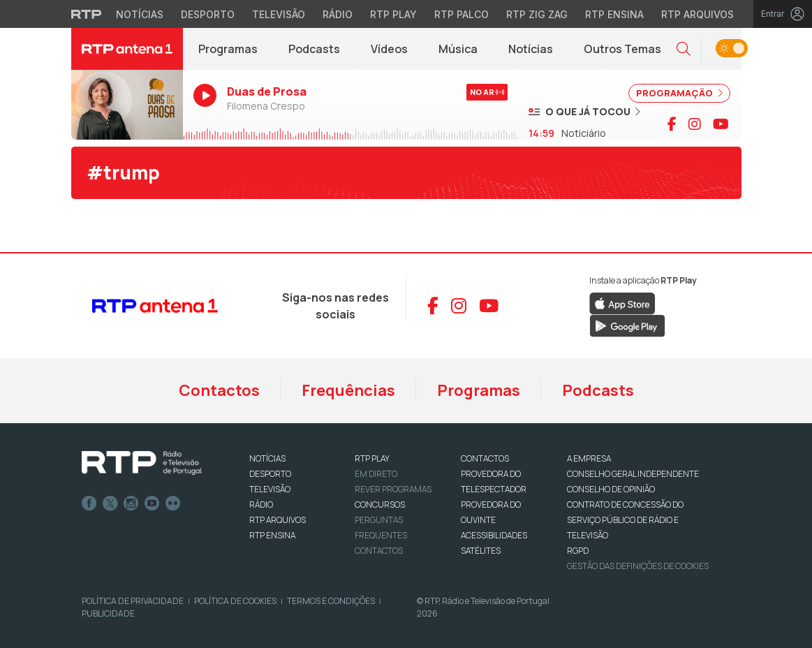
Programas (479, 390)
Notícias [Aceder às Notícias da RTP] (140, 14)
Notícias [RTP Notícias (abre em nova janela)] (538, 52)
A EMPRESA (589, 458)
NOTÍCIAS (267, 458)
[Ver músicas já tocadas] (584, 111)
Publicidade (108, 613)
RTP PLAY (372, 458)
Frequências (348, 390)
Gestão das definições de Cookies (638, 566)
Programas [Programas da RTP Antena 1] (228, 49)
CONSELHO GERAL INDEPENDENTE (633, 474)
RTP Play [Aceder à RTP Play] (393, 14)
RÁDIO (261, 505)
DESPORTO (270, 474)
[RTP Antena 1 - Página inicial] (127, 49)
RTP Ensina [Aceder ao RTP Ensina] (614, 14)
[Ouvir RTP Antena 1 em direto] (127, 105)
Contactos (219, 390)
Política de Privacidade (133, 601)
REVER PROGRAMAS (393, 489)
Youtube (152, 503)
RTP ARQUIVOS (278, 520)
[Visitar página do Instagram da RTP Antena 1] (695, 124)
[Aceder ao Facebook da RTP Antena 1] (433, 306)
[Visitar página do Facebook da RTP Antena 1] (672, 124)
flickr (173, 503)
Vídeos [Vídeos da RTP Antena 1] (389, 49)
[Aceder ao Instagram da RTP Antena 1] (459, 306)
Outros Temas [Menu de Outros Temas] (622, 49)
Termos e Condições (331, 601)
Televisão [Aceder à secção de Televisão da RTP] (279, 14)
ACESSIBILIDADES (494, 535)
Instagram (131, 503)
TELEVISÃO (270, 489)
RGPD (578, 551)
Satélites (481, 551)
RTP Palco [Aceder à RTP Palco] (462, 14)
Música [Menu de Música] (458, 49)
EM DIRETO (376, 474)
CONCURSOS (380, 505)
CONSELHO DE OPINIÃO (611, 489)
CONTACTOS (485, 458)
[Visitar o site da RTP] (87, 14)
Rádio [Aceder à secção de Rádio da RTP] (338, 14)
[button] (684, 49)
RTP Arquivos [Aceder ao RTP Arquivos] (697, 14)
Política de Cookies (235, 601)
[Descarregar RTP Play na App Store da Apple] (622, 303)
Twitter (110, 503)
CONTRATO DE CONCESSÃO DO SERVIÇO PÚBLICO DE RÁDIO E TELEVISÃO (625, 520)
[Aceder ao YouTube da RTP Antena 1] (489, 306)
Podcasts (598, 390)
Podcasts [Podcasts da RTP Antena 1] (314, 49)
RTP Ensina (272, 535)
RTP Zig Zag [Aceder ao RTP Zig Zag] (537, 14)
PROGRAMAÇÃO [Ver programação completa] (679, 93)
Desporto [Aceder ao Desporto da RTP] (208, 14)
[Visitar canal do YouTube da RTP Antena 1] (721, 124)
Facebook (89, 503)
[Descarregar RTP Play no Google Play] (627, 325)
